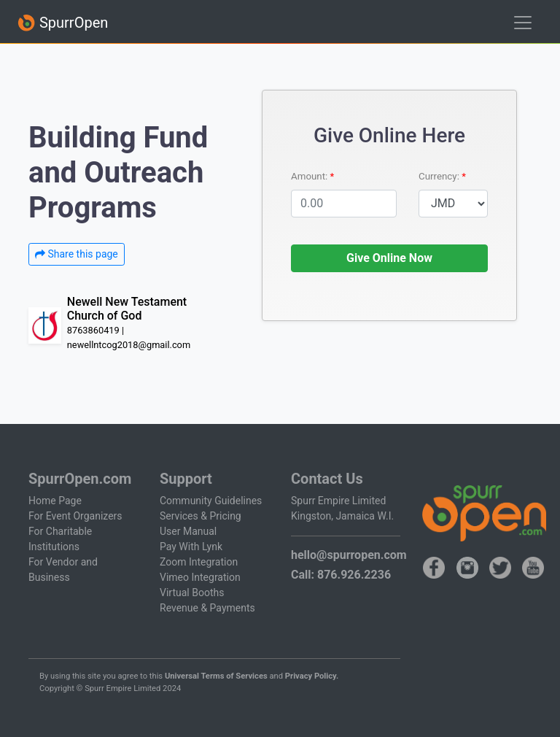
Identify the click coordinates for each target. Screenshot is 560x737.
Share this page (77, 254)
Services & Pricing (201, 516)
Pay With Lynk (191, 547)
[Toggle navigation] (523, 23)
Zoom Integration (199, 562)
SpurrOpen (63, 23)
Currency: (440, 176)
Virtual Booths (192, 593)
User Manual (188, 531)
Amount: (311, 176)
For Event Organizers (75, 516)
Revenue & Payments (207, 608)
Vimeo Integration (200, 577)
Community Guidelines (211, 501)
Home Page (55, 501)
